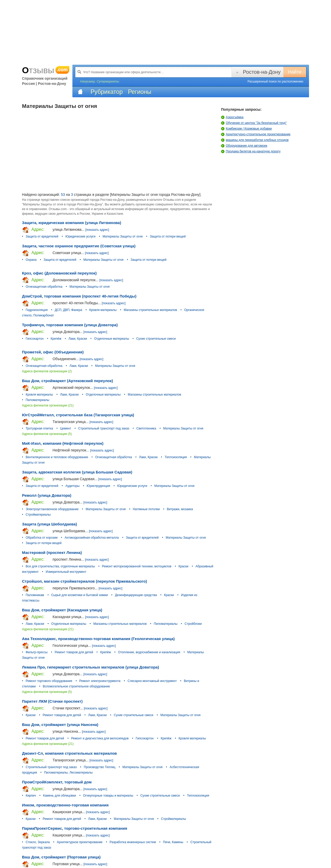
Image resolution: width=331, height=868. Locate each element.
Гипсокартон (35, 339)
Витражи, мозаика (180, 509)
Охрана (31, 260)
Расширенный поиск (275, 81)
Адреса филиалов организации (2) (47, 371)
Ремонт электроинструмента (100, 681)
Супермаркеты (108, 81)
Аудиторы (73, 486)
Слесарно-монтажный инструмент (152, 681)
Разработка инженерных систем (133, 842)
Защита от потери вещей (168, 236)
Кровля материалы (103, 310)
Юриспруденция (98, 486)
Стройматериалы (38, 515)
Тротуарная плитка (39, 428)
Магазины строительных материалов (150, 310)
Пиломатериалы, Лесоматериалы (68, 773)
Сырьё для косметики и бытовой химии (80, 595)
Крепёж (56, 339)
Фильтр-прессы (37, 652)
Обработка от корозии (42, 538)
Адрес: (33, 230)
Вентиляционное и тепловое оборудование (57, 457)
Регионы (140, 92)
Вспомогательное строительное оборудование (77, 686)
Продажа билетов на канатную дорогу (251, 151)
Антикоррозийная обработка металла (92, 538)
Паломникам (35, 595)
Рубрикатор (107, 92)
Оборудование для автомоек (244, 146)
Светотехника (146, 428)
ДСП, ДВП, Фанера (69, 310)
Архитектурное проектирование (80, 842)
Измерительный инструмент (66, 572)
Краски (183, 566)
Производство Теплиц (100, 767)
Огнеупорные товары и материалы (108, 796)
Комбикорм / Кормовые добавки (246, 129)
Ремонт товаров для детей (74, 652)
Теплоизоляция (176, 457)
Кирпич (31, 796)
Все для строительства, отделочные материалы (60, 566)
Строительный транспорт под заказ (104, 428)
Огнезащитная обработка (44, 287)
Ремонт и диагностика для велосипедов (100, 738)
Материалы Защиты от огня (123, 236)
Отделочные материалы (112, 339)
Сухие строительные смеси (156, 339)
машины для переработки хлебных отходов (255, 140)
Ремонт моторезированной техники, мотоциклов (137, 566)
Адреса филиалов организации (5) (47, 434)
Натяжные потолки (146, 509)
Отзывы (46, 70)
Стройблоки (193, 624)
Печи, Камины (173, 842)
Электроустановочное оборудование (52, 509)
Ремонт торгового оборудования (49, 681)
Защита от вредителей (42, 236)
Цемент (66, 428)
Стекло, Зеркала (38, 842)
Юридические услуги (80, 236)
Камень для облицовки (60, 796)
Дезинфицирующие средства (136, 595)
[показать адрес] (97, 230)
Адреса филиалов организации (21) (48, 405)
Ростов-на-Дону (262, 72)
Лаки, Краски (78, 339)
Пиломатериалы (37, 400)
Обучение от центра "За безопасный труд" (254, 123)
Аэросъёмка (232, 117)
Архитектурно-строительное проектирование (256, 134)
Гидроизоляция (37, 310)
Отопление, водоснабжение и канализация (149, 652)
